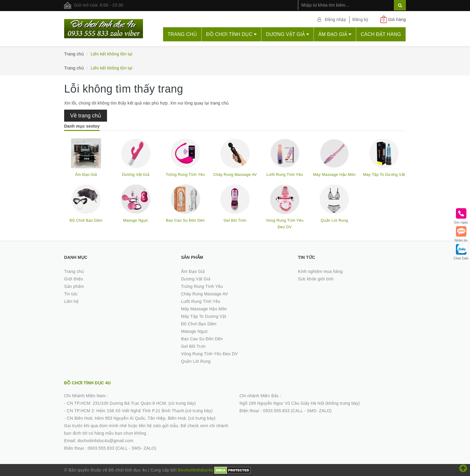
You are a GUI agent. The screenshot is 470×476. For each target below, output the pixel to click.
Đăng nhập (336, 19)
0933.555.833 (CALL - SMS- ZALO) (122, 448)
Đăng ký (360, 19)
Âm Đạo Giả (335, 34)
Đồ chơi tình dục (232, 34)
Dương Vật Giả (287, 34)
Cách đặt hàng (381, 34)
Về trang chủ (86, 116)
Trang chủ (182, 34)
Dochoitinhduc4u (195, 470)
